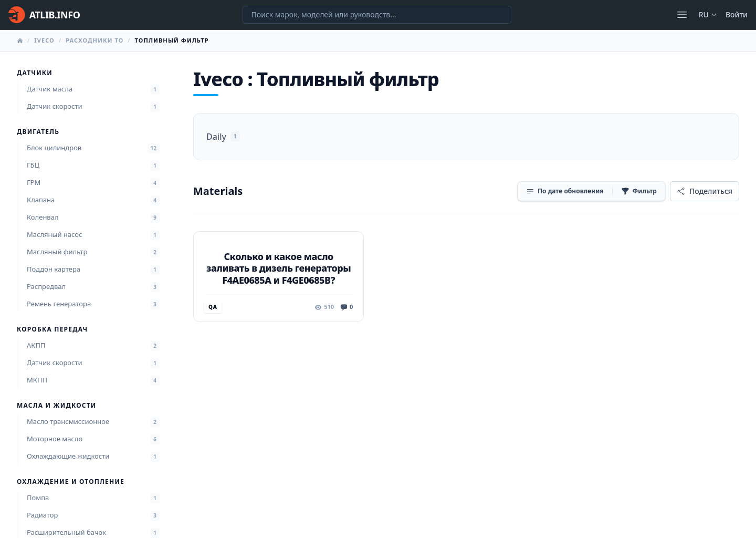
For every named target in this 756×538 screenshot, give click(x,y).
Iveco (44, 40)
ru (708, 14)
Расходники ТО (94, 40)
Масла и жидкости (56, 406)
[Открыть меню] (682, 15)
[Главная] (44, 15)
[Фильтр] (639, 191)
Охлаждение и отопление (71, 482)
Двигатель (38, 132)
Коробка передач (52, 329)
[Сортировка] (565, 191)
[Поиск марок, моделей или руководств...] (377, 15)
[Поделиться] (705, 191)
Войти (737, 14)
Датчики (35, 73)
